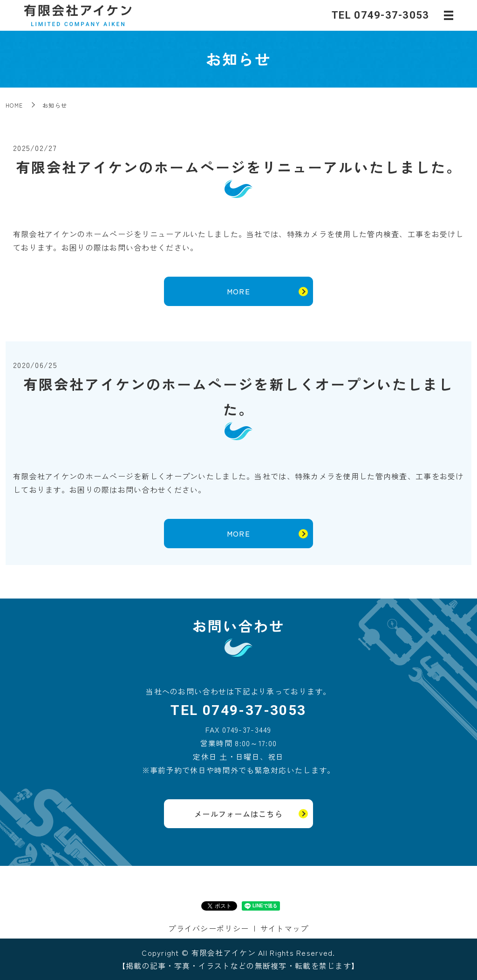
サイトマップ (285, 928)
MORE (238, 291)
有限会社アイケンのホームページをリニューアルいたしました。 (239, 167)
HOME (14, 105)
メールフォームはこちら (238, 814)
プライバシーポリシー (208, 928)
